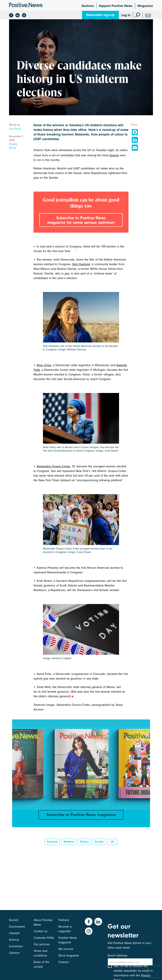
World (12, 148)
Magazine (145, 6)
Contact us (41, 931)
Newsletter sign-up (100, 15)
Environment (17, 927)
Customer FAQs (44, 938)
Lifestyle (14, 933)
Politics (84, 847)
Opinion (14, 953)
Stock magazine (69, 956)
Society (13, 144)
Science (14, 940)
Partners (64, 920)
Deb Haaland (81, 269)
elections (52, 847)
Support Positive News (116, 6)
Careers (64, 962)
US (112, 847)
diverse (114, 155)
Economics (16, 946)
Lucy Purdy (15, 129)
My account (66, 949)
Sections (88, 6)
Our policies (42, 944)
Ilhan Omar (44, 370)
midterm (69, 847)
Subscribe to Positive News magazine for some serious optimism (81, 222)
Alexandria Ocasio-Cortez (53, 471)
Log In (126, 15)
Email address (118, 955)
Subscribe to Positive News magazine (81, 819)
